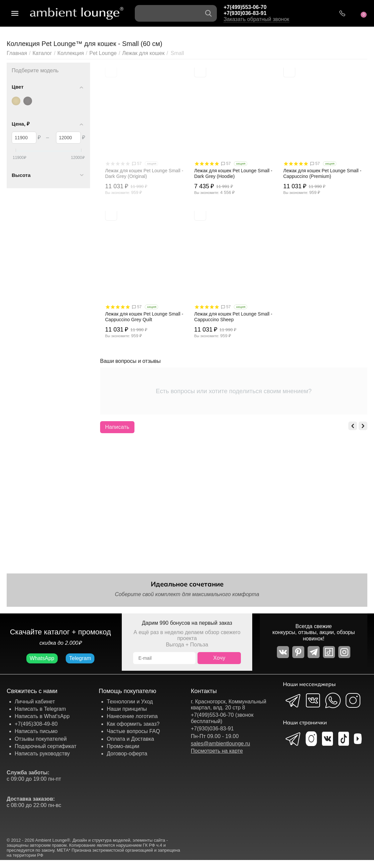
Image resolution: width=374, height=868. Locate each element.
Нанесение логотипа (132, 716)
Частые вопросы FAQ (133, 731)
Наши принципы (127, 709)
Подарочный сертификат (46, 746)
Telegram (80, 658)
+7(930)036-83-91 (245, 13)
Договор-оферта (127, 754)
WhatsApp (42, 658)
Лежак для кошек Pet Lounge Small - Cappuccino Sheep (233, 317)
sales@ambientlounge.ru (220, 744)
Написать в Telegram (40, 709)
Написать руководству (42, 754)
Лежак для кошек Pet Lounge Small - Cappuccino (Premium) (322, 173)
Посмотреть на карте (217, 751)
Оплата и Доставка (130, 739)
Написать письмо (36, 731)
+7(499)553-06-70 (245, 7)
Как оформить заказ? (133, 724)
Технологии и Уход (130, 702)
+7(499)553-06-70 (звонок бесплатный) (222, 718)
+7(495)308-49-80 (36, 724)
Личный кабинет (35, 702)
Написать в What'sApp (42, 716)
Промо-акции (123, 746)
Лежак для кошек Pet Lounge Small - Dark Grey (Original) (144, 173)
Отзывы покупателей (41, 739)
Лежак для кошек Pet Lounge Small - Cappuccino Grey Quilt (144, 317)
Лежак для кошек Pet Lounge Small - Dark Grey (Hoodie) (233, 173)
